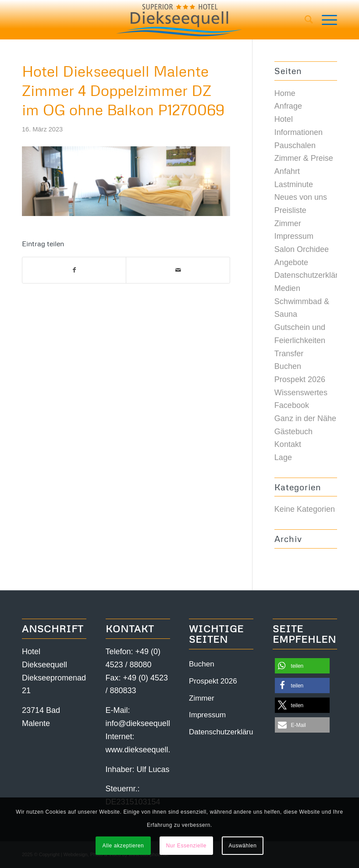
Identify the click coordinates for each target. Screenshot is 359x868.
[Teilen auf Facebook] (74, 270)
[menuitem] (304, 20)
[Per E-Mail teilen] (178, 270)
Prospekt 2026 (300, 379)
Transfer (289, 354)
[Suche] (304, 20)
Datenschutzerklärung (313, 275)
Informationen (299, 132)
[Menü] (325, 20)
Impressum (294, 236)
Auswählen (243, 846)
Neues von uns (301, 197)
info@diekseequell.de (143, 723)
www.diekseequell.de (142, 750)
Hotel (284, 119)
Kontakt (288, 444)
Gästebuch (293, 432)
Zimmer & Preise (304, 158)
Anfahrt (287, 171)
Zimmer (288, 223)
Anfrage (288, 106)
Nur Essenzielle (186, 846)
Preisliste (290, 210)
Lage (283, 457)
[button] (302, 666)
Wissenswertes (301, 393)
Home (285, 93)
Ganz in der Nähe (305, 418)
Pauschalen (295, 145)
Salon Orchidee (302, 249)
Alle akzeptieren (123, 846)
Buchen (288, 366)
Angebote (291, 262)
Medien (287, 288)
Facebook (292, 405)
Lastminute (294, 184)
